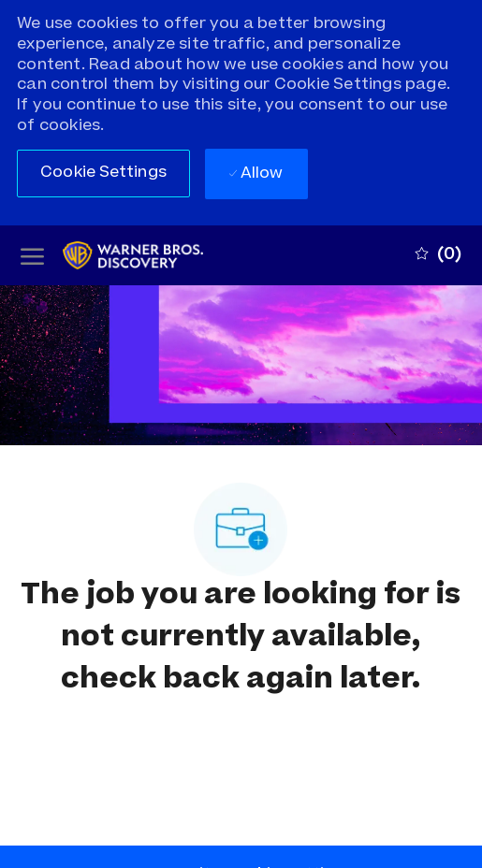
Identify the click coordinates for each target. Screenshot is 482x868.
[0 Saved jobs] (438, 255)
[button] (103, 174)
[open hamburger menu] (32, 255)
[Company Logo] (149, 256)
